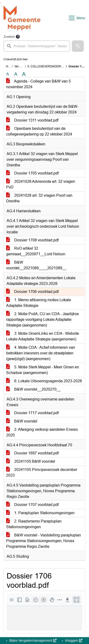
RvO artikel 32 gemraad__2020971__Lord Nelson (36, 251)
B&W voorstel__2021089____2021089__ (36, 265)
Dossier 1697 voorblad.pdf (32, 453)
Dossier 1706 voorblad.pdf (32, 292)
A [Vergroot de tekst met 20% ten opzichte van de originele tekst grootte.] (16, 74)
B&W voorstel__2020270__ (33, 389)
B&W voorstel (22, 421)
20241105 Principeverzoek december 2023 (42, 472)
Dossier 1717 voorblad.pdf (32, 413)
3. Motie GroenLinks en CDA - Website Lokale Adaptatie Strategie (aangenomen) (43, 336)
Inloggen (73, 640)
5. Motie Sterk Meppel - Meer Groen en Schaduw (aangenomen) (43, 370)
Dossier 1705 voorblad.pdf (32, 173)
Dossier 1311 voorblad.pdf (32, 120)
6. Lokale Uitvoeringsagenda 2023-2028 (44, 381)
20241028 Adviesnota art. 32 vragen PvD (41, 184)
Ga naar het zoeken (1, 3)
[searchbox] (37, 46)
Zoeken (9, 37)
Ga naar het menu (1, 3)
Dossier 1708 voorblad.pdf (32, 240)
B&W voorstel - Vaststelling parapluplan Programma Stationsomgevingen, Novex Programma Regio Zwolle (44, 541)
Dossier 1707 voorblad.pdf (32, 505)
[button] (78, 46)
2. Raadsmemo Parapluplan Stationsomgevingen (34, 524)
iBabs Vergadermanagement (32, 640)
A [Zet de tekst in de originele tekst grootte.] (8, 74)
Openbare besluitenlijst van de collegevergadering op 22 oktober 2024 (39, 131)
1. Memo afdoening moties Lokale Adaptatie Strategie (39, 303)
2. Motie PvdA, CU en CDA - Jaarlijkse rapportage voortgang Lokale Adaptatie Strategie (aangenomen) (42, 320)
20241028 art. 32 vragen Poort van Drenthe (39, 198)
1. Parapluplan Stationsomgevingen (40, 513)
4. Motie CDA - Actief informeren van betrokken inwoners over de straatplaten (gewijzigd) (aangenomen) (41, 353)
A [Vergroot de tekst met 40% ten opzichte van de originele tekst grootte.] (24, 74)
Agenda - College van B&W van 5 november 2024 (38, 84)
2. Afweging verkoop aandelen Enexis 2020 (42, 432)
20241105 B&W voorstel (31, 461)
